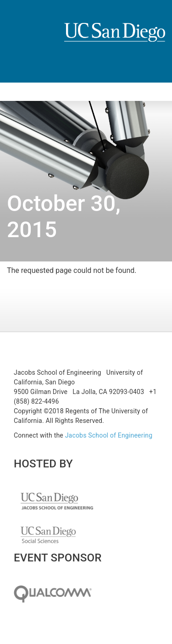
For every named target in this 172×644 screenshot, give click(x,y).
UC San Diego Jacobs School (57, 505)
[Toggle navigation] (13, 92)
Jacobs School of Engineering (109, 435)
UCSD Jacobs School (115, 42)
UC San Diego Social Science (48, 539)
